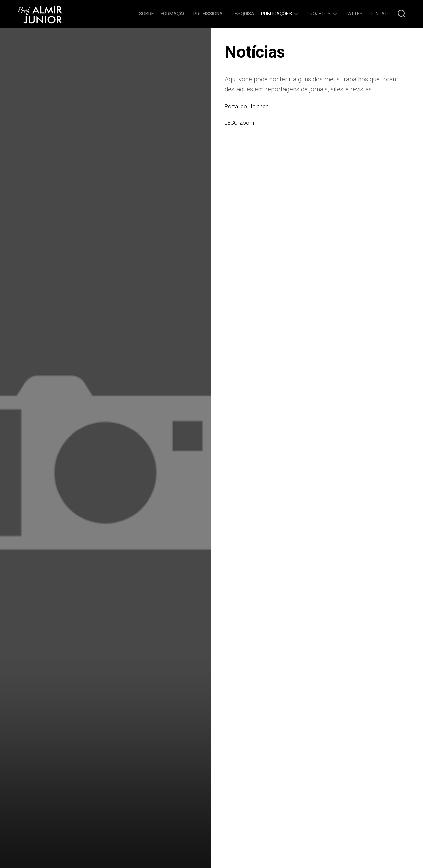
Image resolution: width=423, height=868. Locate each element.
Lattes (354, 14)
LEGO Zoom (242, 122)
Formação (174, 14)
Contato (380, 14)
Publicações (276, 14)
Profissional (209, 14)
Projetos (319, 14)
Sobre (146, 14)
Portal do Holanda (250, 106)
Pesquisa (243, 14)
